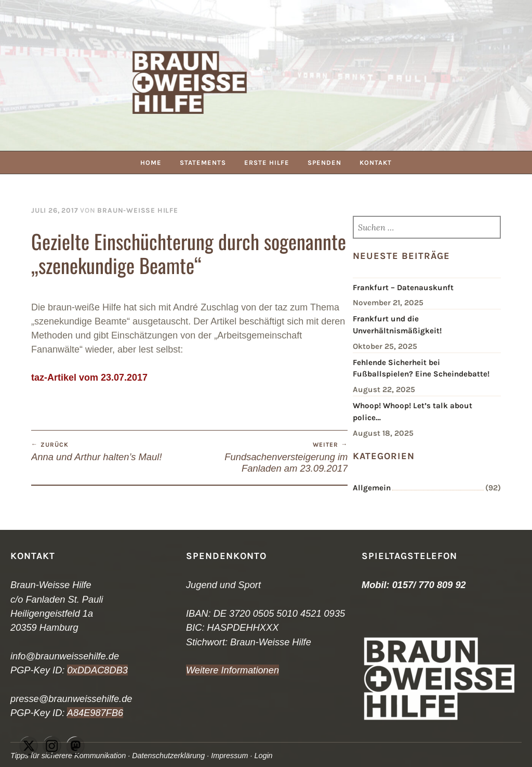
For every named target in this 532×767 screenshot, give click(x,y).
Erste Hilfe (267, 162)
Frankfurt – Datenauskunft (403, 288)
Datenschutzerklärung (168, 756)
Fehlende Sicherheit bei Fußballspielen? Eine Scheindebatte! (421, 368)
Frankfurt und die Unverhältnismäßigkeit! (397, 325)
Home (151, 162)
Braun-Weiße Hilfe (137, 210)
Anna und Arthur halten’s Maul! (110, 451)
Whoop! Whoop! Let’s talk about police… (413, 412)
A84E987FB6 (95, 713)
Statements (203, 162)
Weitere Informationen (232, 670)
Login (263, 756)
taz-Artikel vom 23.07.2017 (89, 378)
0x (72, 670)
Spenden (324, 162)
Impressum (229, 756)
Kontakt (376, 162)
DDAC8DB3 (103, 670)
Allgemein (372, 488)
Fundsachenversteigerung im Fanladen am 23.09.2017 (269, 457)
